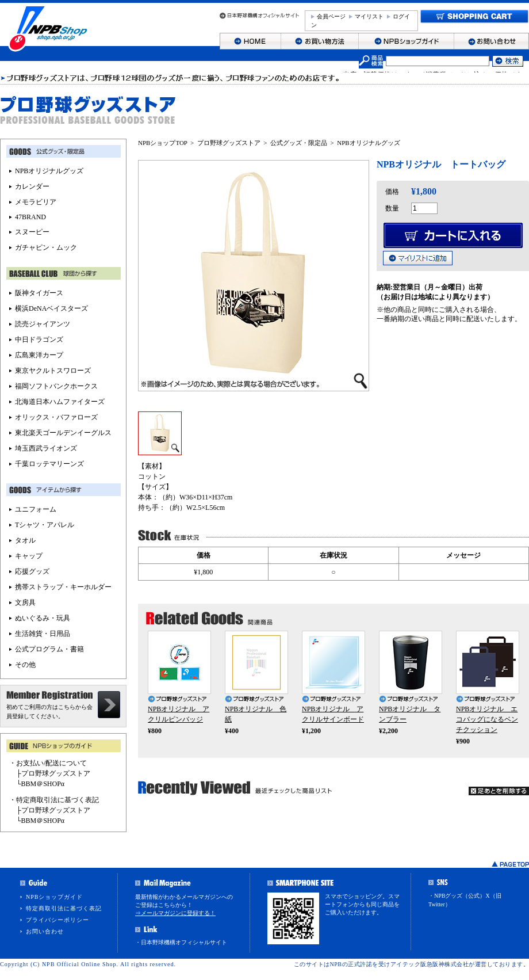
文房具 (25, 603)
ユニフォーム (36, 509)
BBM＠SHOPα (43, 784)
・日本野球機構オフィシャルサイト (181, 942)
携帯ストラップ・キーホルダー (63, 587)
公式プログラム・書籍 (49, 649)
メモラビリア (36, 202)
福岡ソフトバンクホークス (56, 386)
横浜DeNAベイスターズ (51, 308)
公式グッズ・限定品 (299, 143)
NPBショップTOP (163, 143)
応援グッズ (32, 571)
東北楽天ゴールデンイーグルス (63, 433)
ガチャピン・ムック (46, 247)
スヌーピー (32, 232)
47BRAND (30, 217)
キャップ (29, 556)
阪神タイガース (39, 293)
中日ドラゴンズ (39, 340)
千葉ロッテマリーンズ (49, 464)
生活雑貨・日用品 (43, 634)
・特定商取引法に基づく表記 (54, 800)
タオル (25, 540)
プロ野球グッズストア (229, 143)
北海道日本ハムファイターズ (60, 402)
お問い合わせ (45, 931)
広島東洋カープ (39, 355)
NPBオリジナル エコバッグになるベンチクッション (487, 719)
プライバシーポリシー (57, 920)
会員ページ (331, 16)
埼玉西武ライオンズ (46, 448)
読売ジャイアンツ (43, 324)
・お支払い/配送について (48, 763)
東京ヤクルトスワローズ (53, 371)
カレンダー (32, 186)
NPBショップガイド (54, 897)
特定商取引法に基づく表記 (64, 908)
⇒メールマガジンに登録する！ (175, 913)
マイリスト (369, 16)
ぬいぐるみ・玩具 (43, 618)
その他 (25, 665)
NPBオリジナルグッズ (368, 143)
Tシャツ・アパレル (45, 525)
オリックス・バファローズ (56, 417)
